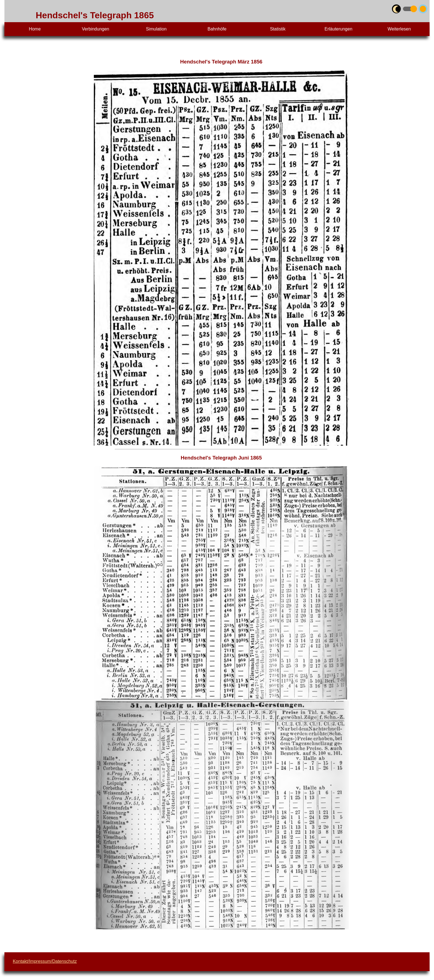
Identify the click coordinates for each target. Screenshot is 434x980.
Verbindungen (96, 29)
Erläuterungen (339, 29)
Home (35, 29)
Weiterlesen (399, 29)
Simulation (156, 29)
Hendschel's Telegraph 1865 (95, 15)
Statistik (278, 29)
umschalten (404, 8)
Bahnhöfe (217, 29)
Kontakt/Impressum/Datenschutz (45, 961)
